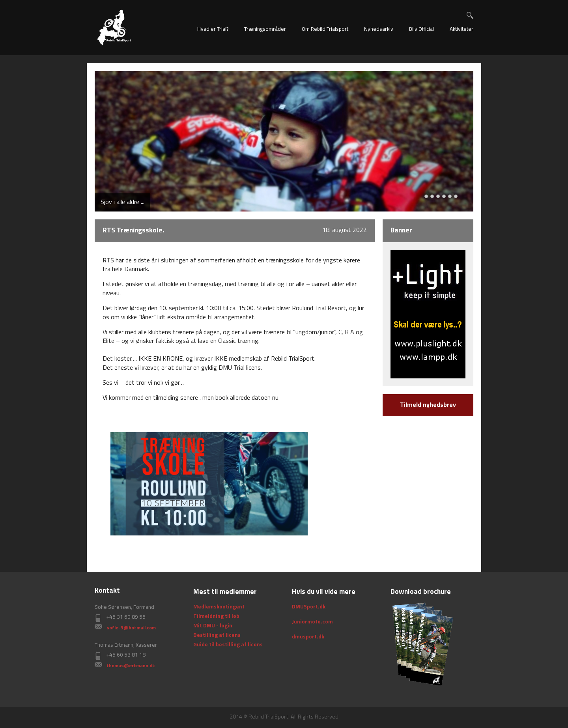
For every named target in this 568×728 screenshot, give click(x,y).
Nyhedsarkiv (379, 29)
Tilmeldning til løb (216, 617)
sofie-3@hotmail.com (131, 628)
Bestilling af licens (217, 635)
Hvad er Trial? (213, 29)
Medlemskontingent (219, 607)
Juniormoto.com (312, 622)
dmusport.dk (308, 637)
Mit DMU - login (213, 626)
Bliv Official (421, 29)
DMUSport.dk (309, 607)
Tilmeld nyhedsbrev (428, 405)
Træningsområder (265, 29)
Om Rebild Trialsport (325, 29)
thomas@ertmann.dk (131, 666)
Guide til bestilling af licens (228, 645)
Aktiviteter (461, 29)
